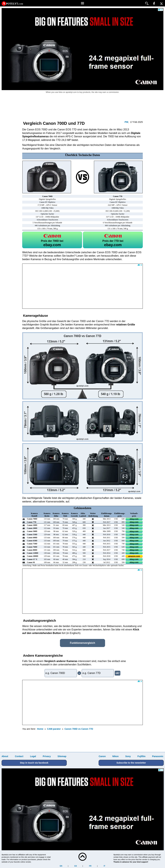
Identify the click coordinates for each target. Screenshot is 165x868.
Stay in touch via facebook (34, 763)
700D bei (52, 240)
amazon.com (134, 556)
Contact (19, 756)
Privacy (47, 756)
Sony (128, 756)
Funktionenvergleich (82, 643)
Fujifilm (141, 756)
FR (90, 866)
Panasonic (158, 756)
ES (76, 866)
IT (104, 866)
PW (126, 122)
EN (61, 866)
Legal (33, 756)
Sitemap (62, 756)
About (5, 756)
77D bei (113, 240)
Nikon (115, 756)
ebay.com (134, 519)
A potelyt (13, 3)
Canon (102, 756)
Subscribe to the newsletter (131, 763)
